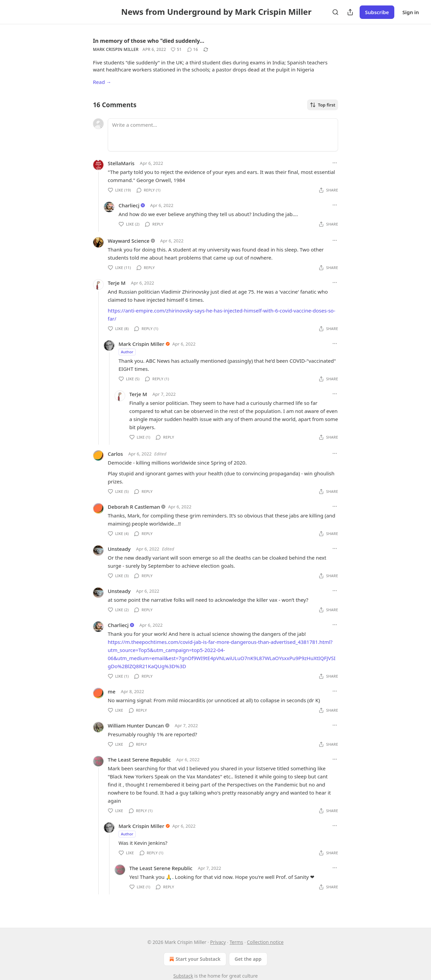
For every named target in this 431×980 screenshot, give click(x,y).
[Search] (335, 12)
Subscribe (377, 12)
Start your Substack (194, 959)
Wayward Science (129, 241)
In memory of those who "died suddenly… (149, 41)
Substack (183, 976)
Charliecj (129, 205)
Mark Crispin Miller (116, 49)
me (112, 691)
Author (127, 352)
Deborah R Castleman (134, 507)
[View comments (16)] (193, 50)
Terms (236, 942)
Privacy (218, 942)
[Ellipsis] (335, 163)
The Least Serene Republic (139, 760)
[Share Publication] (350, 12)
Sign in (411, 12)
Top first (323, 105)
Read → (102, 82)
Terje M (117, 283)
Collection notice (265, 942)
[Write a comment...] (223, 135)
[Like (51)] (176, 50)
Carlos (115, 454)
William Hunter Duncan (136, 725)
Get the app (248, 959)
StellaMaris (121, 163)
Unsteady (119, 549)
